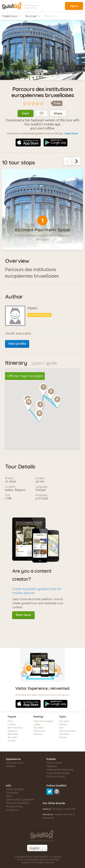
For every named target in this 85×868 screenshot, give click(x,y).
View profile (17, 344)
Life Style (64, 734)
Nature (63, 737)
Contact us (12, 810)
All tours (38, 734)
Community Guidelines (20, 800)
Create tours (11, 16)
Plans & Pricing (56, 776)
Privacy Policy (14, 806)
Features (52, 766)
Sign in (74, 6)
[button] (40, 407)
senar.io (47, 809)
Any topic (64, 721)
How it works (54, 763)
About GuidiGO (15, 789)
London (12, 724)
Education (12, 793)
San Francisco (15, 728)
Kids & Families (67, 731)
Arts (61, 728)
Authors (11, 766)
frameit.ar (48, 814)
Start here (23, 615)
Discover (33, 16)
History (63, 724)
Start (25, 113)
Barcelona (13, 734)
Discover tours (15, 763)
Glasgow (12, 731)
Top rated (38, 728)
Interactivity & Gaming (60, 770)
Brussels (13, 737)
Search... (53, 16)
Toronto (12, 741)
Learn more (71, 134)
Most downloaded (43, 721)
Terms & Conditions (18, 803)
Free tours (39, 731)
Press (9, 796)
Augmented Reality (58, 773)
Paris (10, 721)
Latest (37, 724)
